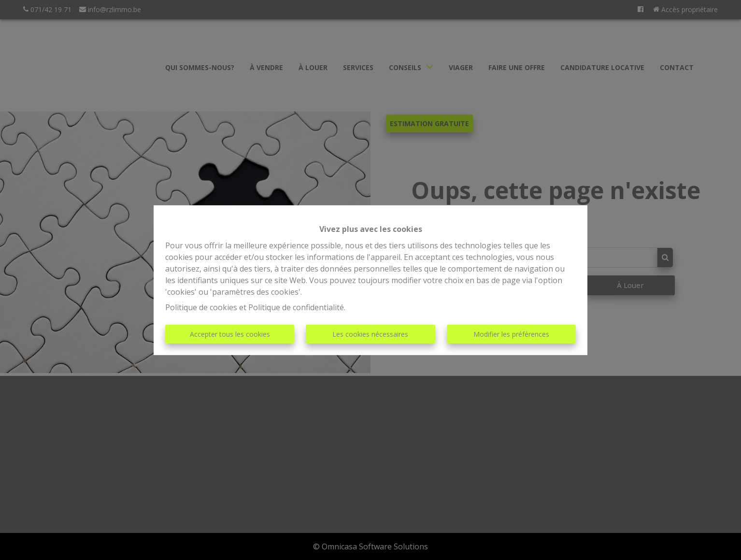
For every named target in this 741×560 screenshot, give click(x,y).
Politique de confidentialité (296, 307)
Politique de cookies (201, 307)
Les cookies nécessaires (370, 334)
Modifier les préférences (511, 334)
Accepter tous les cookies (230, 334)
